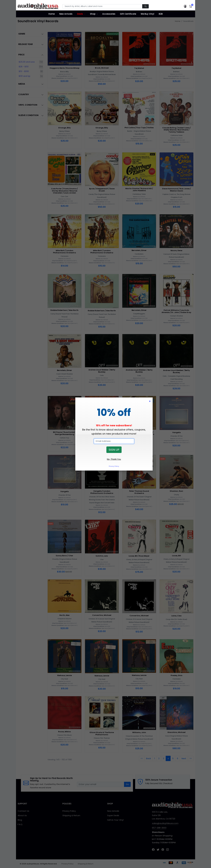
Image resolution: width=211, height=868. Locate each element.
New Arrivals (66, 14)
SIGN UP (114, 450)
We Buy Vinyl (147, 14)
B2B (161, 14)
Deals (80, 14)
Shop (93, 14)
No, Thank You (114, 459)
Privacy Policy (114, 466)
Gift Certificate (128, 14)
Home (52, 14)
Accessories (109, 14)
